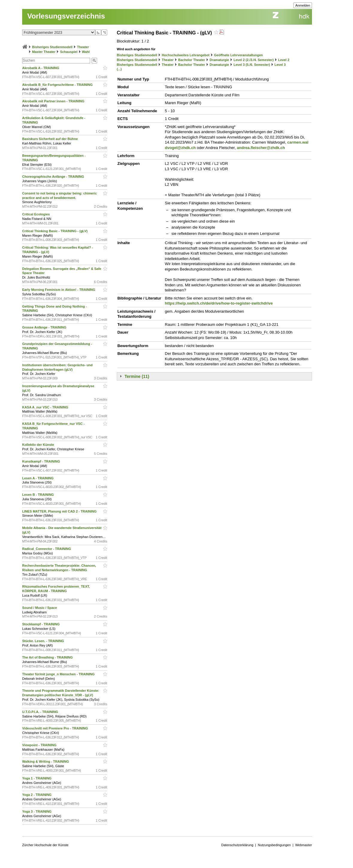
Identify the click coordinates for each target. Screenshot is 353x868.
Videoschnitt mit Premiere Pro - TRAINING (56, 728)
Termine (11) (137, 376)
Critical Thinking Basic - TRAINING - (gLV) (55, 231)
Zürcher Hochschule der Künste (45, 845)
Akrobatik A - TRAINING (41, 68)
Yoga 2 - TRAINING (37, 795)
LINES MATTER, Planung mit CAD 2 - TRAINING (60, 511)
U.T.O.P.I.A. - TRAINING (41, 712)
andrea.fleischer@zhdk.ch (261, 148)
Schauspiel (69, 52)
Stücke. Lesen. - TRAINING (44, 641)
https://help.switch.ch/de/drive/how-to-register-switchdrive (219, 303)
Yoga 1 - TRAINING (37, 778)
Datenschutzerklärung (237, 845)
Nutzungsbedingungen (274, 845)
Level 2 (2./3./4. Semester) (254, 60)
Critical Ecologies (36, 214)
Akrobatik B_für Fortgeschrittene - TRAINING (58, 85)
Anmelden (303, 5)
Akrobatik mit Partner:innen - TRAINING (54, 101)
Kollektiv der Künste (38, 445)
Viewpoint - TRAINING (40, 745)
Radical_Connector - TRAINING (47, 549)
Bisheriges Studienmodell (52, 47)
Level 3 (280, 65)
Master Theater (44, 52)
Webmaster (304, 845)
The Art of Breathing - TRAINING (48, 657)
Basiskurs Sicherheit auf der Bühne (50, 139)
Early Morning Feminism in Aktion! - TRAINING (59, 290)
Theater (83, 47)
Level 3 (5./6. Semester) (252, 65)
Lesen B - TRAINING (38, 495)
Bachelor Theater (192, 60)
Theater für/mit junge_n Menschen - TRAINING (59, 674)
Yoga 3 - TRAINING (37, 811)
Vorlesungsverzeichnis (66, 16)
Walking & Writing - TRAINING (46, 761)
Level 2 (284, 60)
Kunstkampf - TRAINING (42, 461)
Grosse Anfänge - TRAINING (45, 327)
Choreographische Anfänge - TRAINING (54, 177)
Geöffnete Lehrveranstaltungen (238, 55)
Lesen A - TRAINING (38, 478)
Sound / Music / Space (40, 608)
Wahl (86, 52)
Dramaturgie (219, 60)
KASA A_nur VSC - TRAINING (46, 407)
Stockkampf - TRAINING (41, 624)
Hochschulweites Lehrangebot (186, 55)
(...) (119, 69)
